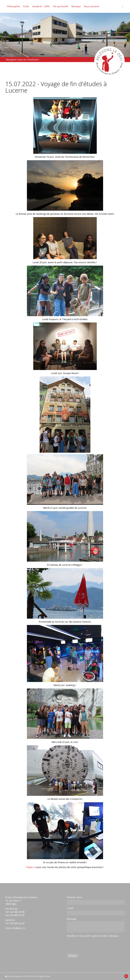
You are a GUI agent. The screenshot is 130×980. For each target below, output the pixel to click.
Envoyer (73, 956)
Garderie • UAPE (41, 6)
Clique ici (31, 867)
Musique (76, 6)
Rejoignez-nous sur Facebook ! (23, 60)
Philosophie (13, 6)
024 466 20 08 (17, 912)
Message (72, 919)
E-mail (70, 908)
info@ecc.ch (18, 928)
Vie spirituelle (60, 6)
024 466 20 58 (17, 915)
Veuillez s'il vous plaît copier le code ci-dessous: (93, 936)
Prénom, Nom (75, 897)
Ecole (26, 6)
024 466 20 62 (17, 923)
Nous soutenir (92, 6)
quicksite (19, 976)
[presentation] (86, 943)
